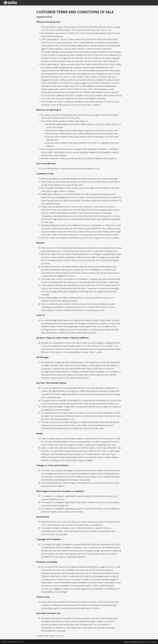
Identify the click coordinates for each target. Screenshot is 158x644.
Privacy (142, 642)
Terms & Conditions (131, 642)
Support (154, 642)
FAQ (148, 642)
